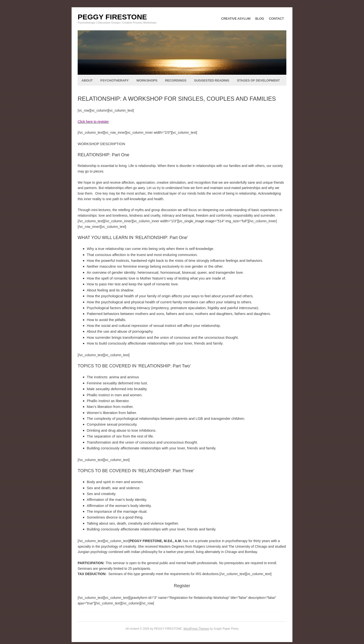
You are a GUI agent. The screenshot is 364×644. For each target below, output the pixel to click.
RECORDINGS (176, 80)
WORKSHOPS (147, 80)
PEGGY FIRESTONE (112, 17)
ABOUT (87, 80)
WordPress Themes (196, 629)
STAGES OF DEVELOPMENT (258, 80)
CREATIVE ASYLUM (236, 19)
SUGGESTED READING (212, 80)
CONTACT (276, 19)
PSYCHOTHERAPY (114, 80)
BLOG (260, 19)
